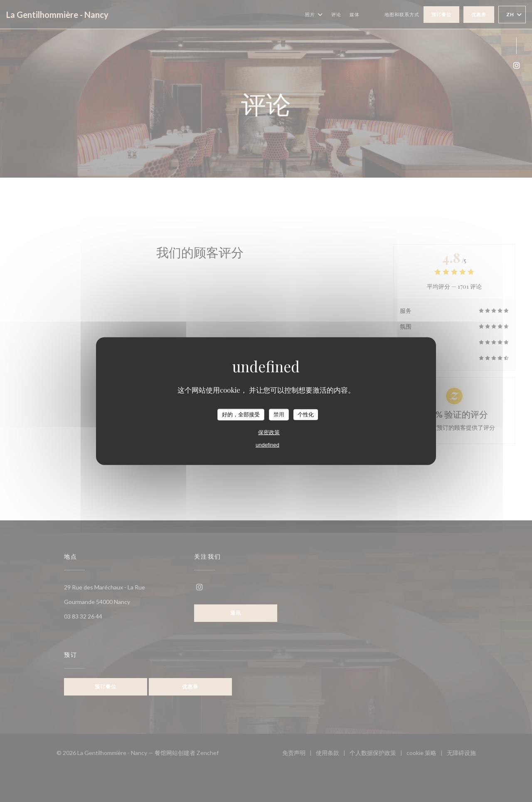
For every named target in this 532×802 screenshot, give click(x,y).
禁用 (279, 415)
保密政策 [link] (269, 432)
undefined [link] (267, 444)
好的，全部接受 (241, 415)
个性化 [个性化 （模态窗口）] (306, 415)
